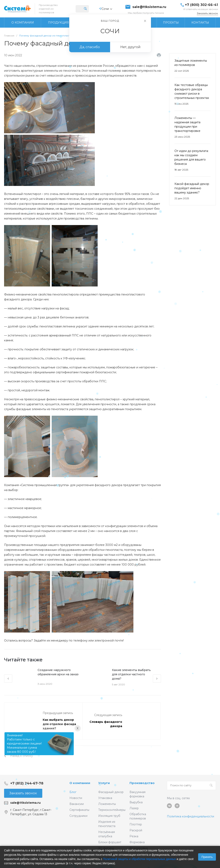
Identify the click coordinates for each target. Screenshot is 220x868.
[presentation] (8, 679)
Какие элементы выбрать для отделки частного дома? (131, 674)
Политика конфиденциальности (190, 816)
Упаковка (105, 798)
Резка (134, 836)
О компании (80, 783)
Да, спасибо (90, 47)
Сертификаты (79, 810)
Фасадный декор (111, 792)
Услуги (104, 783)
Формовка (137, 842)
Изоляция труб (109, 816)
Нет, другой (130, 47)
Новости (76, 798)
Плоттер (136, 824)
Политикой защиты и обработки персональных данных (139, 859)
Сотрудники (78, 816)
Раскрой (136, 830)
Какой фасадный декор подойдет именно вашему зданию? (192, 188)
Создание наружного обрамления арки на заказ (58, 672)
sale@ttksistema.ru (149, 7)
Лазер (134, 808)
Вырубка (136, 802)
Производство (142, 783)
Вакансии (77, 804)
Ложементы (107, 804)
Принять (207, 857)
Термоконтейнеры (112, 810)
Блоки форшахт (110, 842)
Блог (73, 792)
